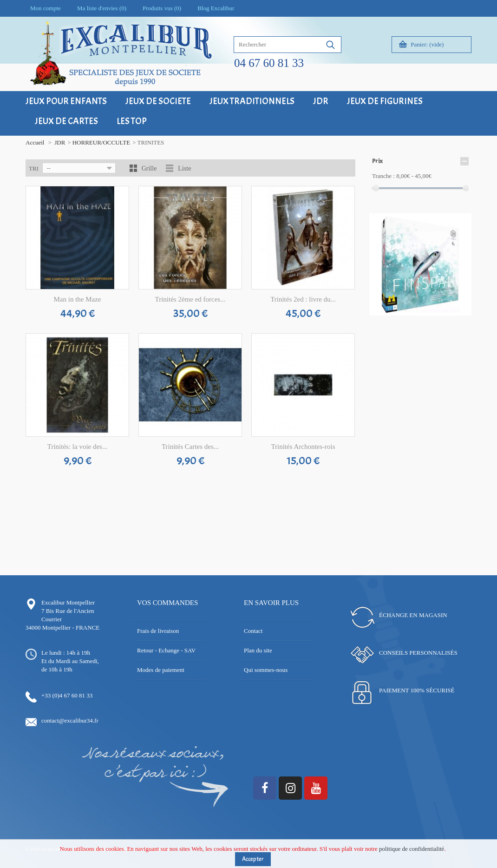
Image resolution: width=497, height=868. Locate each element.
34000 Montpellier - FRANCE (62, 628)
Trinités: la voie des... (77, 447)
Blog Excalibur (216, 8)
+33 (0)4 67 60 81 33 (67, 695)
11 (445, 313)
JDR (60, 142)
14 (466, 313)
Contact (253, 631)
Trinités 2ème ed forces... (190, 299)
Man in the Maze (77, 299)
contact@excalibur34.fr (70, 720)
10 (438, 313)
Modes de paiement (161, 670)
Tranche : (383, 176)
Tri (34, 168)
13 (459, 313)
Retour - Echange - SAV (166, 650)
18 (431, 321)
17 (424, 321)
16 (417, 321)
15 (410, 321)
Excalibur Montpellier (68, 602)
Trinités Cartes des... (190, 447)
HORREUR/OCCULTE (101, 142)
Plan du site (258, 650)
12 (452, 313)
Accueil (35, 142)
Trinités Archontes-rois (303, 447)
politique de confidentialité (412, 852)
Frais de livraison (158, 631)
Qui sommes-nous (266, 670)
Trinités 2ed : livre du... (303, 299)
